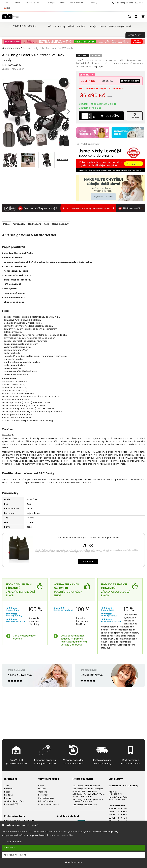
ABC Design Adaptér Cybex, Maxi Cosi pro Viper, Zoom (88, 536)
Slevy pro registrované (120, 26)
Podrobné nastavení (15, 855)
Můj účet (42, 787)
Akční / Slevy (135, 35)
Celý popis (98, 66)
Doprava (28, 3)
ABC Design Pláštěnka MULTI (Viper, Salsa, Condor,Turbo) (89, 794)
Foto (51, 223)
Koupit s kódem (129, 81)
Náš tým (93, 26)
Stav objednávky (77, 3)
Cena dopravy (66, 223)
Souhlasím (9, 848)
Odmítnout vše (74, 862)
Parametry (20, 223)
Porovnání (43, 794)
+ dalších (62, 160)
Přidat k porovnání (88, 143)
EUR (7, 8)
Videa (63, 3)
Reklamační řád (12, 803)
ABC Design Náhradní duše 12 (86, 784)
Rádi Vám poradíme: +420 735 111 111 (128, 6)
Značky (17, 3)
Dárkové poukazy (57, 26)
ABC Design (18, 69)
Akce (6, 3)
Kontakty (93, 3)
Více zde (88, 560)
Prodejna (51, 3)
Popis (7, 223)
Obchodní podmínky (14, 800)
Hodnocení (37, 223)
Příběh (71, 26)
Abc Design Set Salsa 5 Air (85, 803)
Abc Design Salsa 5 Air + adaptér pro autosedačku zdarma (88, 789)
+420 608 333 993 (117, 798)
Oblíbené (43, 791)
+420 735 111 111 (115, 793)
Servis (40, 3)
